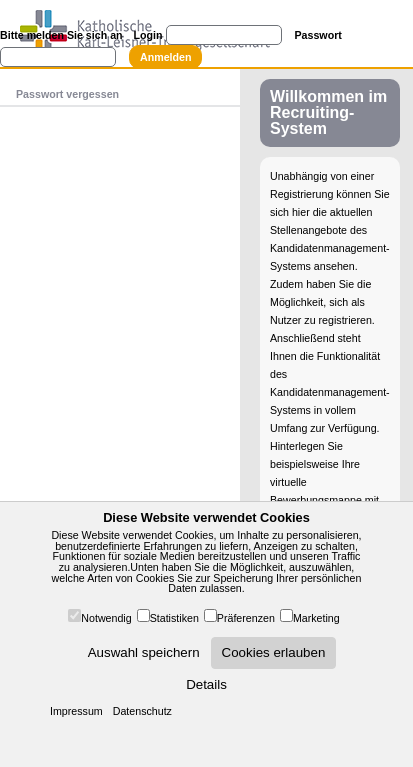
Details (206, 684)
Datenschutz (142, 711)
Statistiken (174, 618)
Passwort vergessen (67, 94)
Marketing (316, 618)
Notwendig (106, 618)
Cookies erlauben (274, 652)
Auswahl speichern (144, 652)
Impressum (76, 711)
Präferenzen (246, 618)
